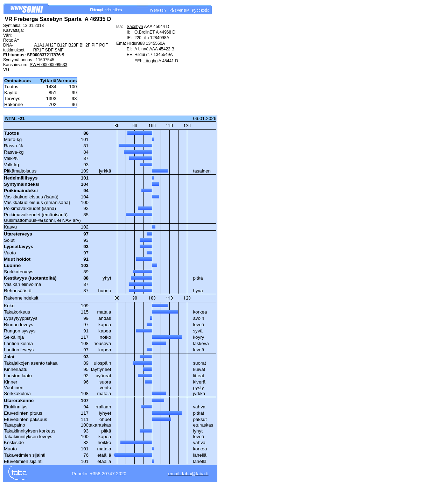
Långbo (150, 61)
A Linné (141, 49)
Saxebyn (135, 27)
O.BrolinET (145, 32)
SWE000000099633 (48, 65)
